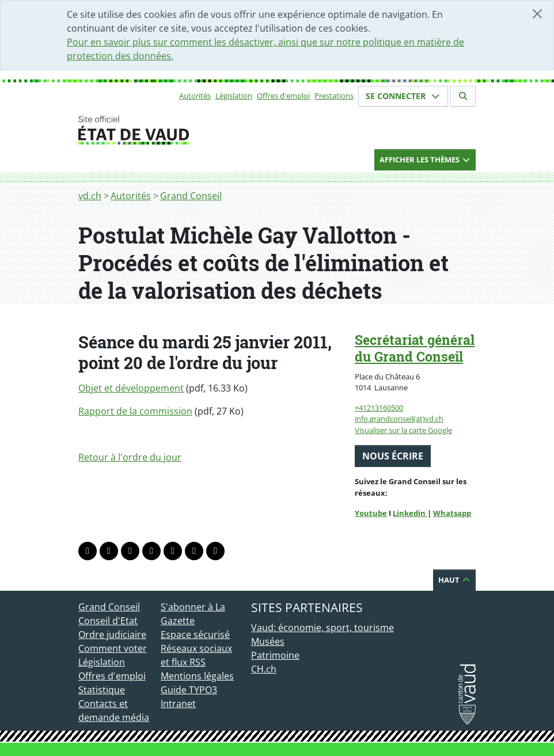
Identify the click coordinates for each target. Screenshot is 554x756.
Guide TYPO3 (189, 690)
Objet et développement (131, 388)
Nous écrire (393, 456)
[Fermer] (537, 14)
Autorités (195, 96)
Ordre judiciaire (112, 635)
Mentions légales (197, 676)
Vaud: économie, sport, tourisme (322, 628)
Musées (268, 641)
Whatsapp (452, 513)
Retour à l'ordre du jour (130, 457)
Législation (234, 96)
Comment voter (113, 648)
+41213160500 (379, 408)
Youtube (371, 513)
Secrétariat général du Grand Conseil (415, 348)
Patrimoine (275, 655)
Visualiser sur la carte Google (403, 430)
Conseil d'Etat (108, 621)
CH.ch (264, 669)
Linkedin (410, 513)
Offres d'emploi (283, 96)
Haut (454, 580)
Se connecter (403, 96)
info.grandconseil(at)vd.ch (399, 419)
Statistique (102, 690)
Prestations (334, 96)
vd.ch (90, 196)
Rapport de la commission (135, 411)
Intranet (178, 704)
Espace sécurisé (195, 635)
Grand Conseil (191, 196)
